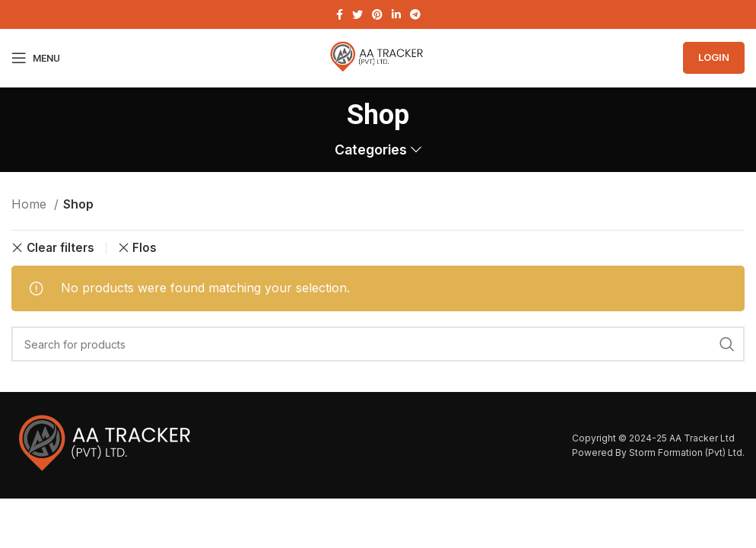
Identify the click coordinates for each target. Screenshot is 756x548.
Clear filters (60, 248)
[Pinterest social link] (377, 14)
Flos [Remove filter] (145, 248)
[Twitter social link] (357, 14)
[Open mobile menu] (36, 58)
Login (714, 57)
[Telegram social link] (415, 14)
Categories (371, 150)
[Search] (378, 344)
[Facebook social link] (340, 14)
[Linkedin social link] (396, 14)
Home (31, 204)
